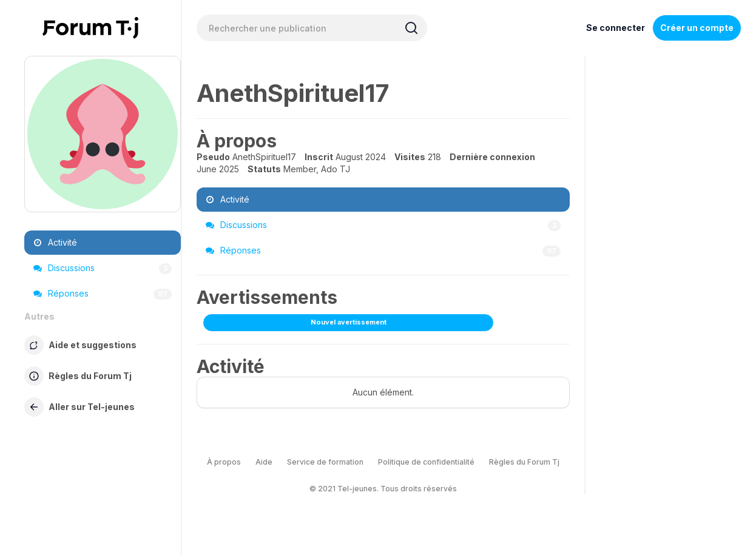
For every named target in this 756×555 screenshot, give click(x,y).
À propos (224, 462)
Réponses (103, 294)
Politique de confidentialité (426, 462)
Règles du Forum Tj (524, 462)
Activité (55, 242)
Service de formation (325, 462)
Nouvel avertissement (349, 322)
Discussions (103, 268)
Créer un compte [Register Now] (697, 28)
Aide (264, 462)
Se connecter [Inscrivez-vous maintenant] (616, 28)
